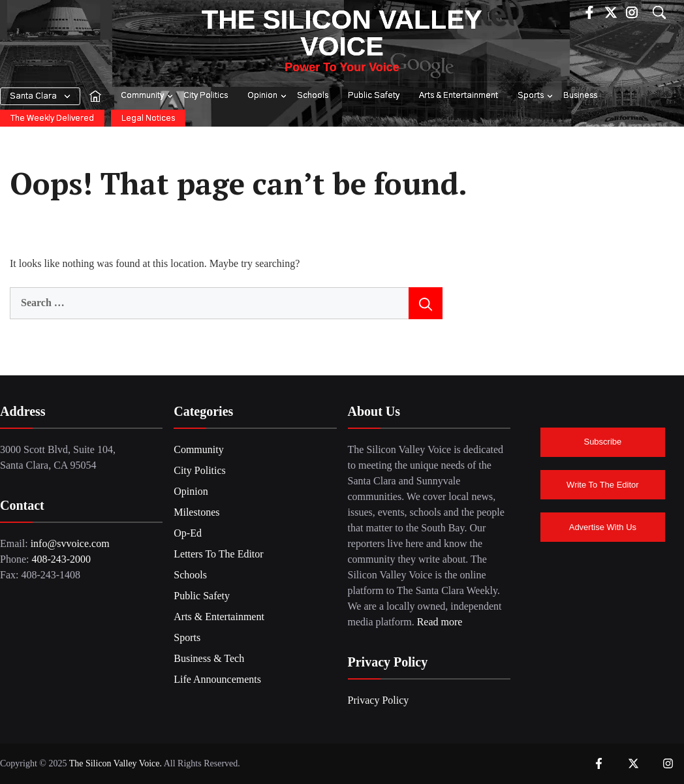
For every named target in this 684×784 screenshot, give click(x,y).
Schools (313, 96)
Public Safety (374, 96)
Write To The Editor (603, 485)
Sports (536, 96)
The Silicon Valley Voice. (115, 763)
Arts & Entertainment (459, 96)
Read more (440, 622)
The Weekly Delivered (52, 118)
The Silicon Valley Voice (342, 33)
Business (580, 96)
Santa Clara (33, 96)
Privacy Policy (379, 700)
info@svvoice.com (70, 543)
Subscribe (602, 442)
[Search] (426, 303)
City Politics (206, 96)
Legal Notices (148, 118)
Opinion (268, 96)
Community (148, 96)
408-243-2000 (61, 559)
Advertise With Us (603, 527)
